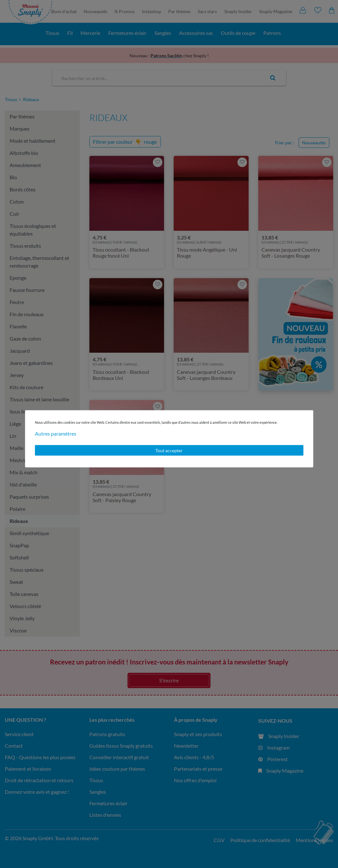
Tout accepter (169, 450)
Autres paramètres (56, 433)
